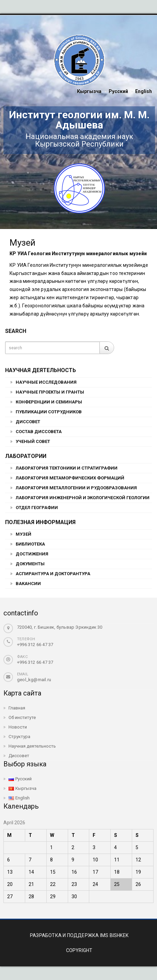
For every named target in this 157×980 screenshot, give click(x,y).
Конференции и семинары (49, 402)
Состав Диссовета (39, 432)
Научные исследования (46, 382)
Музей (23, 534)
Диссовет (28, 422)
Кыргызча (89, 91)
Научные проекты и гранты (50, 392)
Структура (19, 737)
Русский (118, 91)
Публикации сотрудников (49, 412)
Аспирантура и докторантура (53, 574)
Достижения (32, 554)
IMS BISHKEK (114, 935)
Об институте (22, 717)
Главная (17, 708)
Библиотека (30, 544)
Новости (18, 727)
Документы (30, 564)
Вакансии (28, 584)
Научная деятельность (32, 746)
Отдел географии (37, 508)
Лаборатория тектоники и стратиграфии (67, 468)
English (144, 91)
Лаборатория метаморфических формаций (70, 478)
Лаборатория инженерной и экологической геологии (83, 498)
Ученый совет (33, 441)
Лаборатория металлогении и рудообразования (76, 488)
